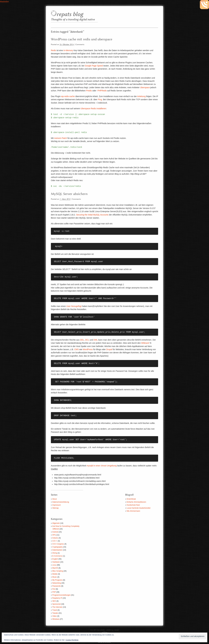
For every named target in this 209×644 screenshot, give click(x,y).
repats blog (70, 14)
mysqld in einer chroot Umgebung (102, 466)
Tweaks (55, 613)
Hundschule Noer (133, 505)
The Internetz (57, 607)
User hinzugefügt (74, 306)
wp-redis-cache (68, 96)
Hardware (56, 562)
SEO (54, 601)
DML (96, 340)
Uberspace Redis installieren (93, 109)
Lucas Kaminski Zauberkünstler (139, 508)
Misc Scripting (58, 571)
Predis (89, 91)
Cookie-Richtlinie (72, 640)
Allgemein (56, 523)
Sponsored (56, 604)
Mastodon (4, 2)
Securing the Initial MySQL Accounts (92, 215)
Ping (100, 99)
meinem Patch (61, 138)
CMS (76, 349)
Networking (57, 583)
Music (55, 577)
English (55, 559)
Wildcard (145, 343)
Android (55, 532)
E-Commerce (57, 556)
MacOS (55, 568)
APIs (54, 535)
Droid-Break (131, 499)
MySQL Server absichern (69, 194)
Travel (55, 610)
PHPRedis (102, 91)
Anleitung (141, 96)
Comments (80, 45)
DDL (82, 340)
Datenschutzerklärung (61, 502)
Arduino (55, 538)
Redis (53, 50)
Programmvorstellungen (61, 595)
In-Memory (68, 50)
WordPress (88, 349)
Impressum (57, 505)
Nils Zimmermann (133, 511)
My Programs (57, 580)
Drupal (109, 349)
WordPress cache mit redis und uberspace (82, 39)
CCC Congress (58, 544)
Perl (54, 589)
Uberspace (145, 87)
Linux (54, 565)
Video (54, 616)
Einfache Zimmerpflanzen (136, 502)
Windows (56, 619)
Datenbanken (57, 550)
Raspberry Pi (57, 598)
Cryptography (57, 547)
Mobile (55, 574)
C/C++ (55, 541)
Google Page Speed (94, 66)
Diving (55, 553)
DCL (87, 340)
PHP (54, 592)
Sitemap (55, 508)
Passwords (57, 586)
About (54, 499)
